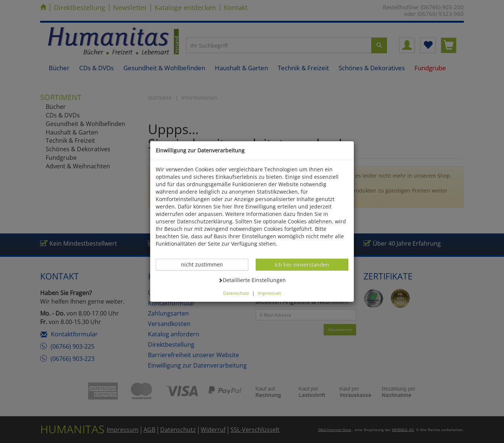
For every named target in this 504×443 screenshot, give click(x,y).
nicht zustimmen (206, 264)
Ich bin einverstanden (302, 264)
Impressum (269, 293)
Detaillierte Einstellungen (252, 280)
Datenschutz (236, 293)
